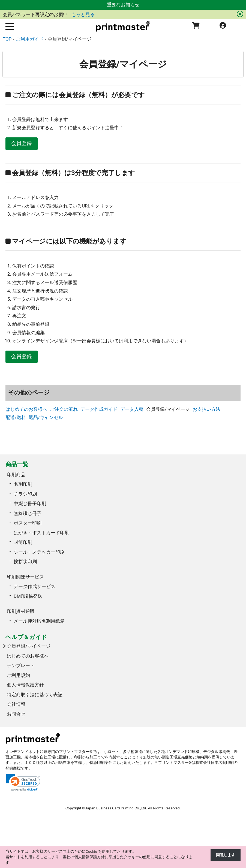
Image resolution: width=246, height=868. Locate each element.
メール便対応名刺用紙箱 (39, 621)
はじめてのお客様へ (26, 409)
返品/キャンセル (46, 417)
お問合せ (16, 714)
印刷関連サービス (25, 577)
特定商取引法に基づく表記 (35, 695)
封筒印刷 (23, 542)
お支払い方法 (206, 409)
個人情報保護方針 (25, 685)
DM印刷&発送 (28, 596)
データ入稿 (132, 409)
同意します (226, 855)
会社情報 (16, 704)
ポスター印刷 (28, 523)
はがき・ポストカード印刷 (41, 533)
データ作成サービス (34, 586)
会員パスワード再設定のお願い (36, 14)
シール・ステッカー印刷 (39, 552)
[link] (23, 783)
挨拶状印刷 (25, 562)
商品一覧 (17, 464)
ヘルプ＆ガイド (26, 637)
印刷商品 (16, 475)
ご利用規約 (18, 675)
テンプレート (21, 665)
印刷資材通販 (21, 611)
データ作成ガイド (99, 409)
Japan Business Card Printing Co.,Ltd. (116, 808)
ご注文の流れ (64, 409)
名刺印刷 (23, 484)
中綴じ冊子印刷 (30, 504)
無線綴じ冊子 (28, 513)
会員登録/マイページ (29, 646)
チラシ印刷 (25, 494)
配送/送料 (16, 417)
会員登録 (22, 143)
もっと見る (83, 14)
